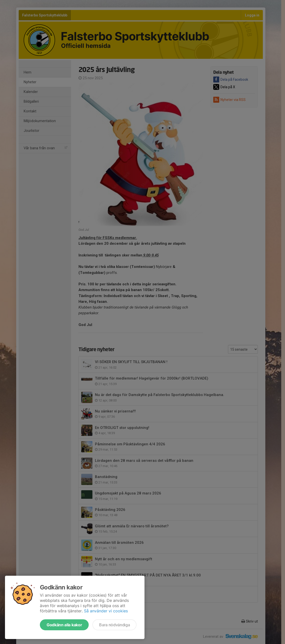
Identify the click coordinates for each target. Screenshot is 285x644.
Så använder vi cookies (106, 611)
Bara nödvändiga (114, 625)
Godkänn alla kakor (64, 625)
